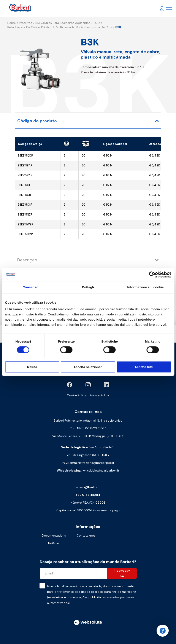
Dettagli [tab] (88, 287)
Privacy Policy (99, 395)
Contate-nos (86, 535)
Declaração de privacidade (82, 586)
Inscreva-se (122, 573)
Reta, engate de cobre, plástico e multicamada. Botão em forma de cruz (60, 27)
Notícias (54, 543)
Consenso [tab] (31, 287)
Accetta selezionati (88, 367)
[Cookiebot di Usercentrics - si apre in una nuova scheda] (152, 275)
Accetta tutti (144, 367)
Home (12, 23)
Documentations (54, 535)
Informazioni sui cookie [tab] (145, 287)
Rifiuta (32, 367)
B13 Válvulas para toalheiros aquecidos (63, 23)
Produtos (26, 23)
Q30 (97, 23)
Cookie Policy (77, 395)
